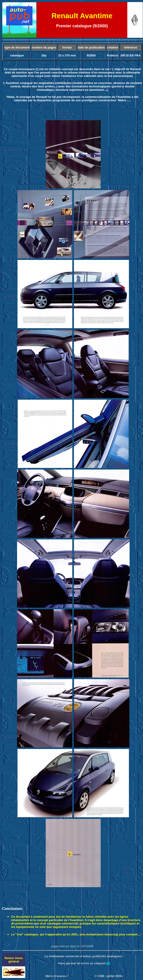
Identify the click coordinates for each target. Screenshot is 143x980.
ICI (108, 963)
